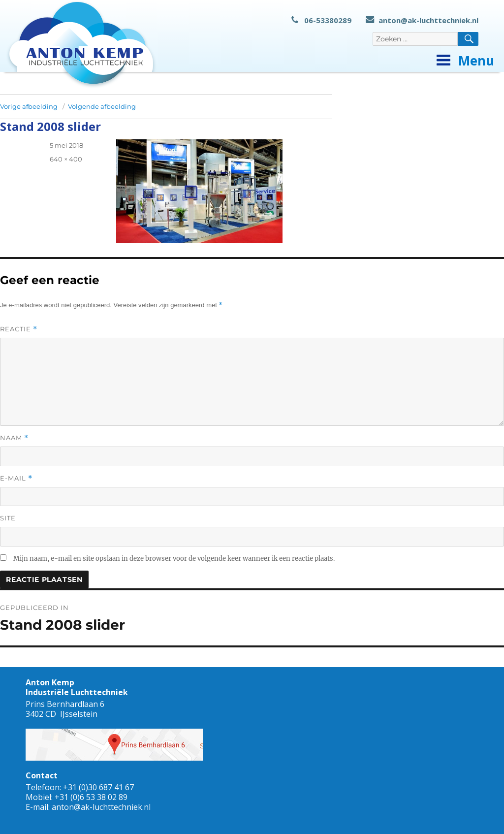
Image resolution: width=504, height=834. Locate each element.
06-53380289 (321, 20)
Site (8, 518)
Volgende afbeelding (102, 106)
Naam (14, 438)
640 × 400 (66, 159)
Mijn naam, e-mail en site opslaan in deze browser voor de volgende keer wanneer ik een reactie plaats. (174, 559)
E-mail (16, 478)
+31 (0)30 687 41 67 (98, 787)
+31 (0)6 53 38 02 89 (91, 797)
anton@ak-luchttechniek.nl (422, 20)
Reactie (19, 329)
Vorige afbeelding (29, 106)
